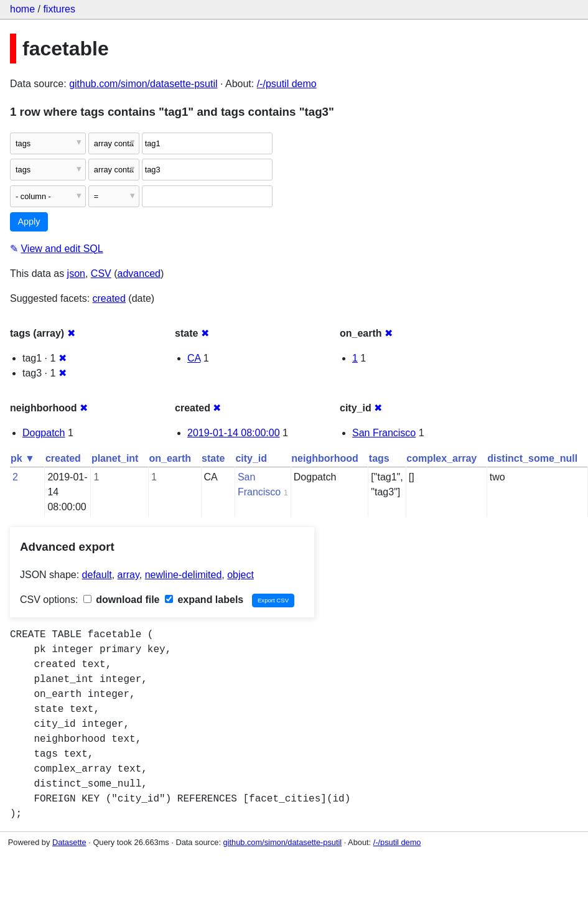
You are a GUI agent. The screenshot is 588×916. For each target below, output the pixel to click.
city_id (251, 458)
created (109, 298)
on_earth (170, 458)
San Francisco (384, 433)
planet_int (115, 458)
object (240, 575)
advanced (139, 273)
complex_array (441, 458)
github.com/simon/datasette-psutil (143, 84)
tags (379, 458)
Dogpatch (44, 433)
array (128, 575)
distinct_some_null (532, 458)
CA (194, 358)
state (213, 458)
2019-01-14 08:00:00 (234, 433)
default (97, 575)
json (76, 273)
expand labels (204, 600)
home (22, 9)
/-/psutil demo (287, 84)
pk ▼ (23, 458)
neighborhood (325, 458)
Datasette (69, 842)
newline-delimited (184, 575)
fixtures (59, 9)
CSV (101, 273)
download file (122, 600)
